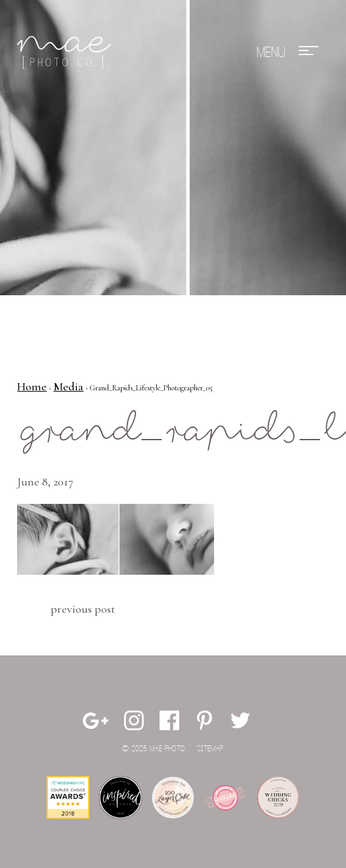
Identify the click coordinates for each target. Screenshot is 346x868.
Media (68, 386)
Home (32, 386)
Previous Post (83, 609)
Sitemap (210, 749)
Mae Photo (66, 52)
